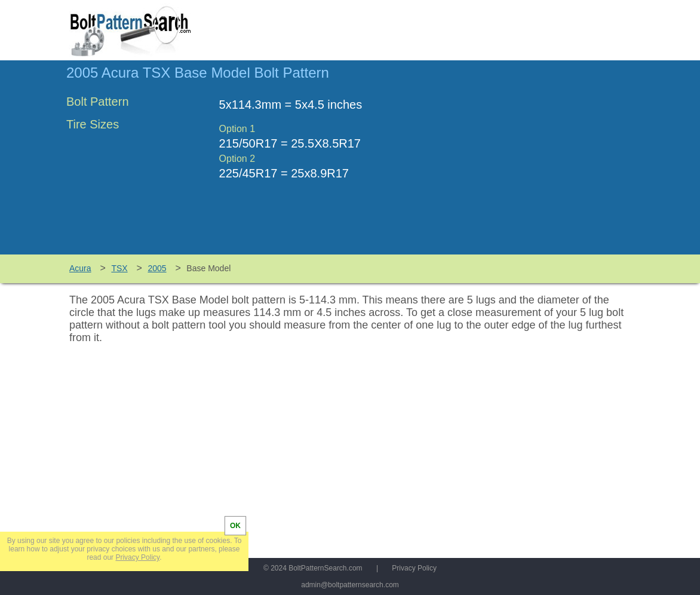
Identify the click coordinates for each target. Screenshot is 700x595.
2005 (157, 268)
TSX (119, 268)
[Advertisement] (533, 163)
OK (235, 526)
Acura (80, 268)
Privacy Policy (414, 568)
